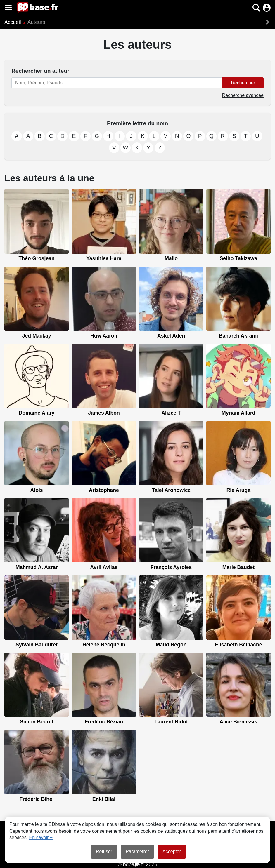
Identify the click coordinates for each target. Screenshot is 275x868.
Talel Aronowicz (171, 490)
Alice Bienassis (238, 722)
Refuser (104, 852)
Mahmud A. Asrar (37, 567)
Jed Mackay (37, 336)
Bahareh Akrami (238, 336)
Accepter (172, 852)
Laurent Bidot (171, 722)
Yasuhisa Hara (104, 258)
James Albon (104, 413)
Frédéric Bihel (36, 799)
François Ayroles (171, 567)
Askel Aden (171, 336)
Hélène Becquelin (104, 645)
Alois (37, 490)
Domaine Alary (37, 413)
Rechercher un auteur (40, 71)
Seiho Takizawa (239, 258)
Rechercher (243, 83)
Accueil (13, 22)
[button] (256, 8)
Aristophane (104, 490)
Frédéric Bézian (104, 722)
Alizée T (171, 413)
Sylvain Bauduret (37, 645)
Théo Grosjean (37, 258)
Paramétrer (137, 852)
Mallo (171, 258)
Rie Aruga (238, 490)
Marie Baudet (238, 567)
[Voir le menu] (8, 8)
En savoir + (41, 837)
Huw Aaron (104, 336)
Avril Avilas (104, 567)
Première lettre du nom (137, 123)
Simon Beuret (37, 722)
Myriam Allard (238, 413)
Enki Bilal (104, 799)
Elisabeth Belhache (238, 645)
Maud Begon (171, 645)
